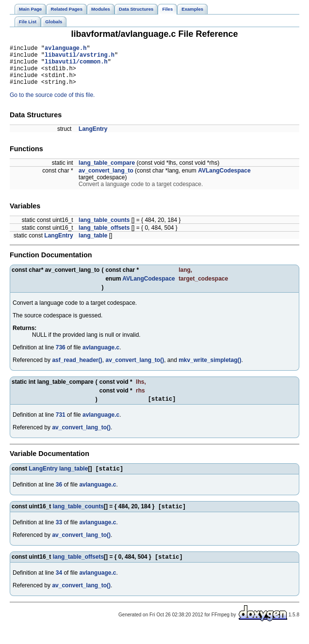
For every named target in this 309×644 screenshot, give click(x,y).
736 (61, 356)
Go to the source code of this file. (52, 104)
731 (61, 425)
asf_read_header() (77, 369)
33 (59, 534)
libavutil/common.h (76, 66)
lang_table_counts (104, 229)
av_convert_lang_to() (135, 369)
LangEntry (93, 138)
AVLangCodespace (224, 179)
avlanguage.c (101, 356)
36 (59, 496)
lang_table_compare (107, 172)
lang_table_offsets (104, 236)
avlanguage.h (65, 49)
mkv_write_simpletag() (210, 369)
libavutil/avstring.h (80, 57)
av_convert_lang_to (106, 179)
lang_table (93, 244)
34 (59, 586)
